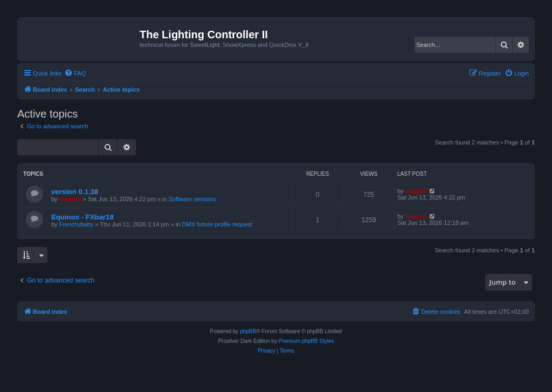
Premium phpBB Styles (306, 341)
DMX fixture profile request (217, 224)
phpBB (248, 331)
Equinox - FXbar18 (82, 217)
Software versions (192, 199)
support (70, 199)
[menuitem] (75, 73)
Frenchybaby (77, 224)
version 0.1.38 (75, 192)
